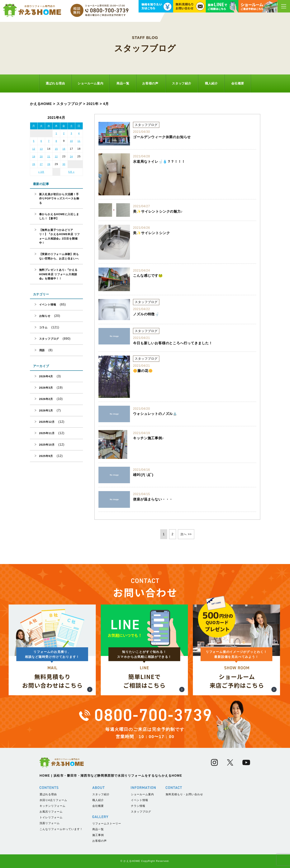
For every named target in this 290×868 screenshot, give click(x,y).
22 (56, 157)
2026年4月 (46, 376)
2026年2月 (46, 399)
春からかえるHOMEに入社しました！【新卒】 (59, 216)
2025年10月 (47, 445)
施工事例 (98, 835)
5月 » (71, 172)
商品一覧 (123, 83)
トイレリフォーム (51, 817)
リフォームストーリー (107, 823)
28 (49, 164)
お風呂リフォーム (51, 812)
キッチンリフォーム (52, 806)
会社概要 (238, 83)
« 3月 (41, 172)
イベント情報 (48, 305)
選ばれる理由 (55, 83)
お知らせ (45, 316)
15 (56, 149)
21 (49, 157)
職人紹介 (211, 83)
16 (64, 149)
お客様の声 (150, 83)
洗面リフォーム (50, 823)
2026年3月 (46, 388)
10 (71, 141)
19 (34, 157)
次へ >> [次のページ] (186, 534)
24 (71, 157)
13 (41, 149)
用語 (42, 350)
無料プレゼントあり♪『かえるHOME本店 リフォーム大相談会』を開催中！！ (58, 274)
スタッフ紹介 (182, 83)
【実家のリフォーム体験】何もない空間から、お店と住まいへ (59, 256)
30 (64, 164)
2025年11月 (47, 433)
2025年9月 (46, 456)
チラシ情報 (138, 806)
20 (41, 157)
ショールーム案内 (90, 83)
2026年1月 (46, 410)
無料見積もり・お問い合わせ (184, 794)
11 (79, 141)
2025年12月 (47, 422)
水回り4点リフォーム (53, 800)
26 (34, 164)
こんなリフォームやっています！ (61, 829)
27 (41, 164)
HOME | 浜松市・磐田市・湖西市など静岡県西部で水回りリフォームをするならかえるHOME (111, 776)
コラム (43, 327)
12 (34, 149)
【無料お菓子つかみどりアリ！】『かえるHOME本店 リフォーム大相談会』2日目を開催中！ (60, 236)
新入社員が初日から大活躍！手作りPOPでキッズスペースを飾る (59, 199)
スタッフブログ (49, 339)
